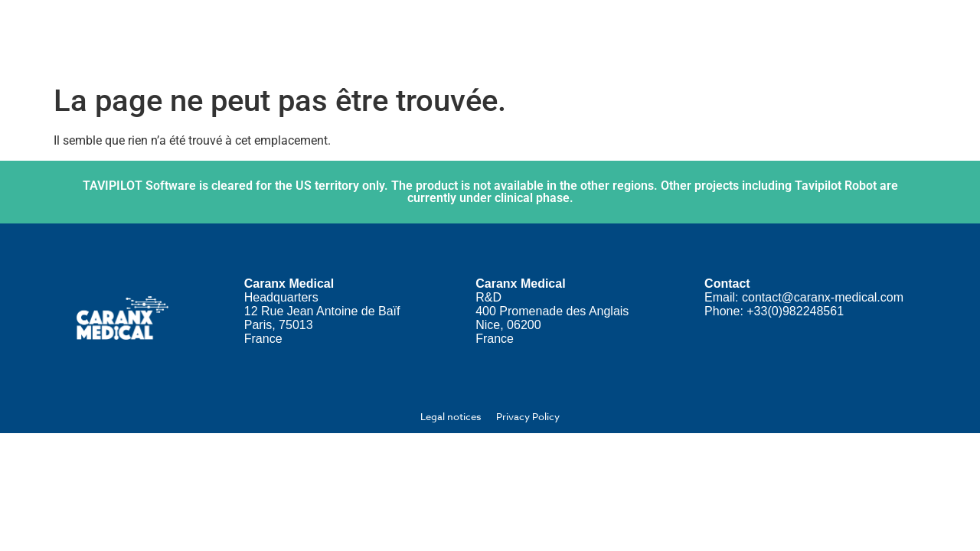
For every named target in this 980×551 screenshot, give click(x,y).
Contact (875, 38)
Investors (710, 38)
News (795, 38)
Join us (624, 38)
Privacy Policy (528, 416)
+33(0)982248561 (795, 311)
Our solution (522, 39)
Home (316, 38)
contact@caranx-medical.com (823, 297)
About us (407, 39)
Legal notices (451, 416)
